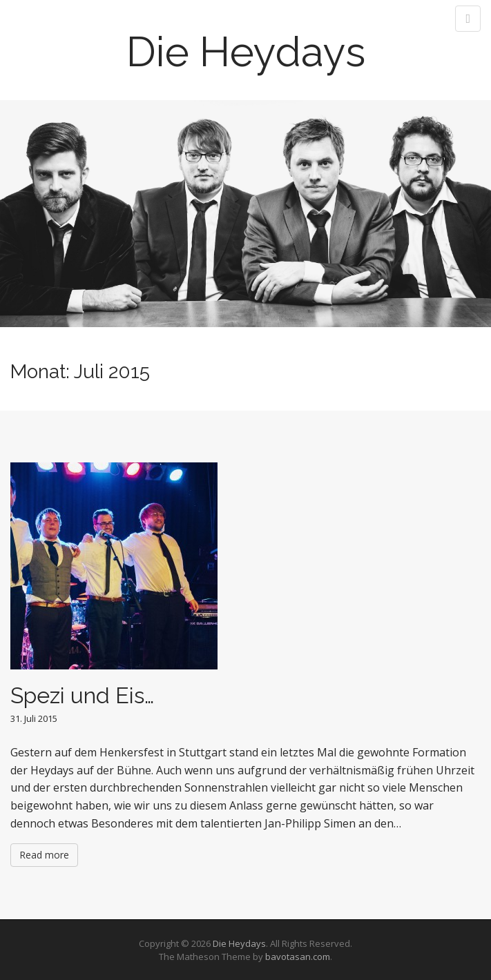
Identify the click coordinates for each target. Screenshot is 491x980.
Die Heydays (246, 52)
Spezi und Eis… (82, 695)
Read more (44, 855)
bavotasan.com (298, 957)
